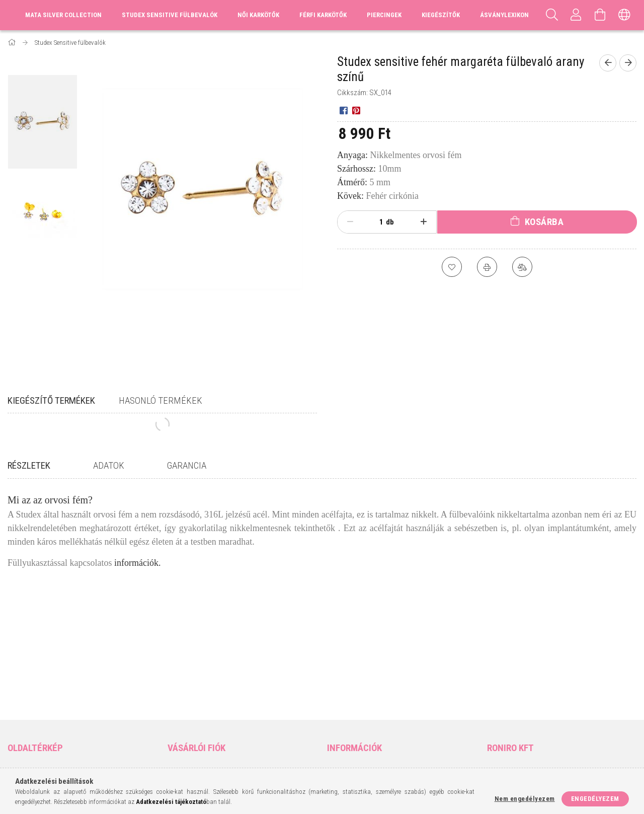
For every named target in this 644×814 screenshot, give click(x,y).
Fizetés (338, 686)
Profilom (181, 686)
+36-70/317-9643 (517, 671)
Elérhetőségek (350, 716)
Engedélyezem (595, 799)
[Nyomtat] (487, 267)
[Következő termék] (628, 63)
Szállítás (341, 701)
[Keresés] (552, 15)
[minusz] (350, 222)
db (390, 222)
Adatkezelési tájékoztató (366, 671)
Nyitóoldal (25, 656)
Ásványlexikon (504, 15)
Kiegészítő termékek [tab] (51, 400)
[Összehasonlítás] (522, 267)
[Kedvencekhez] (452, 267)
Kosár (176, 701)
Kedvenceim (186, 716)
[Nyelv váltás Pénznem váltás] (624, 15)
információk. (137, 563)
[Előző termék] (608, 63)
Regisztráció (187, 671)
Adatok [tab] (109, 465)
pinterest (533, 704)
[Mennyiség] (376, 222)
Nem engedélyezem (525, 799)
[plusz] (424, 222)
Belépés (179, 656)
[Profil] (576, 15)
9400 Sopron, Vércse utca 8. (537, 656)
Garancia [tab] (187, 465)
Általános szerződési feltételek (376, 656)
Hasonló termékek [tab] (160, 400)
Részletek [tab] (29, 465)
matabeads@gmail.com (531, 686)
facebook (494, 704)
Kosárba (544, 222)
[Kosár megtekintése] (600, 15)
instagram (513, 704)
